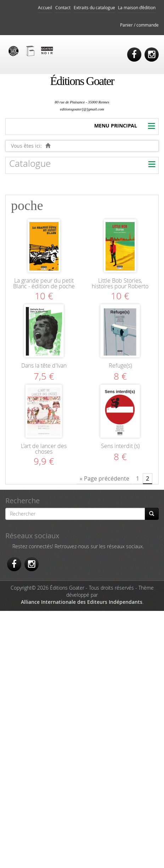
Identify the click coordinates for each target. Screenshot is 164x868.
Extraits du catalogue (94, 8)
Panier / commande (139, 25)
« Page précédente (104, 478)
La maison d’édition (137, 8)
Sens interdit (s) (120, 446)
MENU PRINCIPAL (116, 126)
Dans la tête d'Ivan (44, 365)
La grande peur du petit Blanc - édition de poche (44, 283)
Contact (63, 8)
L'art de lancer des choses (44, 449)
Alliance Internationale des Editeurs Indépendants (82, 602)
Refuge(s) (120, 365)
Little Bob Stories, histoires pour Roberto (120, 283)
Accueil (45, 8)
